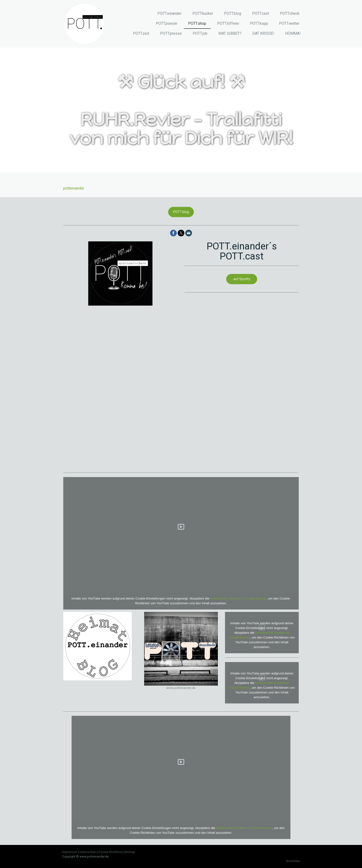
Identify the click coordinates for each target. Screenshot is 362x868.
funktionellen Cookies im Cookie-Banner (238, 598)
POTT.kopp (259, 23)
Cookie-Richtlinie (110, 852)
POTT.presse (171, 33)
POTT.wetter (289, 23)
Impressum (70, 852)
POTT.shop (197, 23)
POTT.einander (169, 13)
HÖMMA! (293, 33)
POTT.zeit (141, 33)
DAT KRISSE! (263, 33)
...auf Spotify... (242, 279)
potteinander (74, 188)
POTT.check (290, 13)
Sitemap (130, 852)
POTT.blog (233, 13)
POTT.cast (261, 13)
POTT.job (200, 33)
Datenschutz (88, 852)
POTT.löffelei (228, 23)
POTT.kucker (203, 13)
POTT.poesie (166, 23)
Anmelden (293, 861)
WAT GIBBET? (230, 33)
